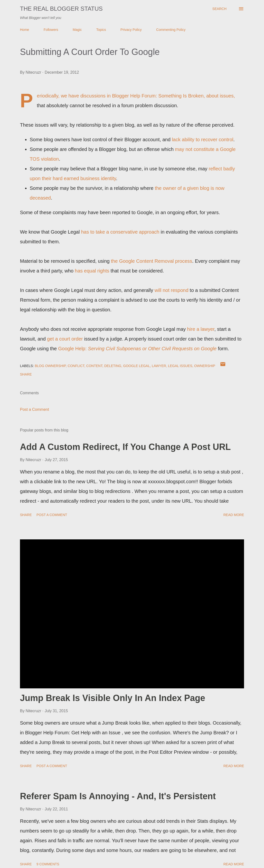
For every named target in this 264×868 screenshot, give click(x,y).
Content (94, 366)
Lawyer (159, 366)
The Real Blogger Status (61, 9)
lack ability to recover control (203, 140)
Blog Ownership (50, 366)
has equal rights (92, 271)
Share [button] (26, 374)
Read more (234, 515)
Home (24, 30)
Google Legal (137, 366)
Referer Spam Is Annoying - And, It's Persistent (118, 796)
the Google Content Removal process (152, 261)
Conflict (76, 366)
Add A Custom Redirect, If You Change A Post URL (125, 447)
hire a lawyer (201, 329)
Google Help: (137, 349)
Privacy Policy (131, 30)
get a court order (65, 339)
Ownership (205, 366)
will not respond (172, 290)
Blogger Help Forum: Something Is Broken (158, 96)
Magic (77, 30)
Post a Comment (34, 409)
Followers (51, 30)
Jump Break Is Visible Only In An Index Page (113, 698)
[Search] (219, 9)
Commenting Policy (171, 30)
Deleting (113, 366)
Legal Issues (180, 366)
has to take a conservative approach (120, 232)
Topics (101, 30)
